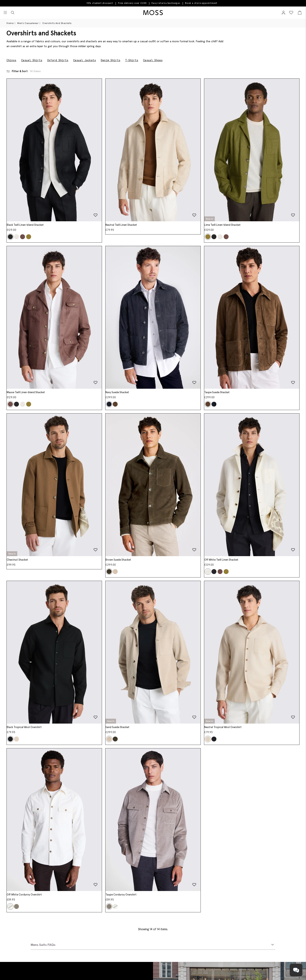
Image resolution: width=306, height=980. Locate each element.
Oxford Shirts (58, 60)
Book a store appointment (201, 3)
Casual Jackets (85, 60)
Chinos (11, 60)
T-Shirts (132, 60)
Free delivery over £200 (132, 3)
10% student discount (100, 3)
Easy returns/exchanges (166, 3)
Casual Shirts (32, 60)
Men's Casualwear (28, 23)
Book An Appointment (35, 927)
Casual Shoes (153, 60)
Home (10, 23)
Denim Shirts (111, 60)
